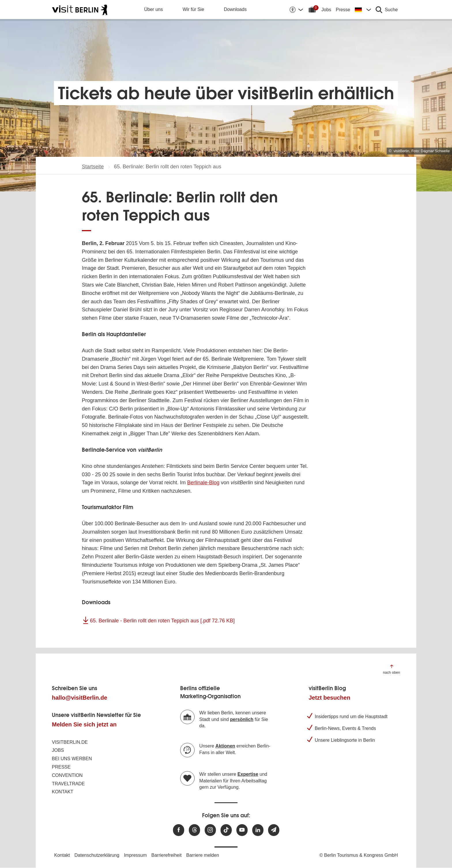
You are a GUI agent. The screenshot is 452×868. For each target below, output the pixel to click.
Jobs (326, 10)
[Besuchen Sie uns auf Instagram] (210, 830)
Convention (67, 775)
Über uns (154, 9)
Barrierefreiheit (166, 855)
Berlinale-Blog (203, 483)
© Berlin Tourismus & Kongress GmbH (359, 855)
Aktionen (225, 746)
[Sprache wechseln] (363, 10)
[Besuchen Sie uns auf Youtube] (242, 830)
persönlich (242, 719)
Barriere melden (203, 855)
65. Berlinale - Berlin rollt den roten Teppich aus (162, 621)
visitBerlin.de (70, 742)
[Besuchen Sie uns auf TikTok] (226, 830)
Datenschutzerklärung (97, 855)
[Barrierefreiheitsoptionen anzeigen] (296, 10)
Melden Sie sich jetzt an (84, 724)
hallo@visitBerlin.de (80, 698)
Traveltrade (68, 784)
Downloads (235, 9)
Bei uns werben (72, 759)
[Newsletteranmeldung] (274, 830)
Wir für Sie (193, 9)
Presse (343, 10)
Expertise (248, 774)
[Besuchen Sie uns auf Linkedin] (258, 830)
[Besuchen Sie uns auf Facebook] (179, 830)
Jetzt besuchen (329, 698)
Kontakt (63, 792)
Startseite (93, 167)
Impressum (135, 855)
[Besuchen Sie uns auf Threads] (194, 830)
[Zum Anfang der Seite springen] (391, 669)
